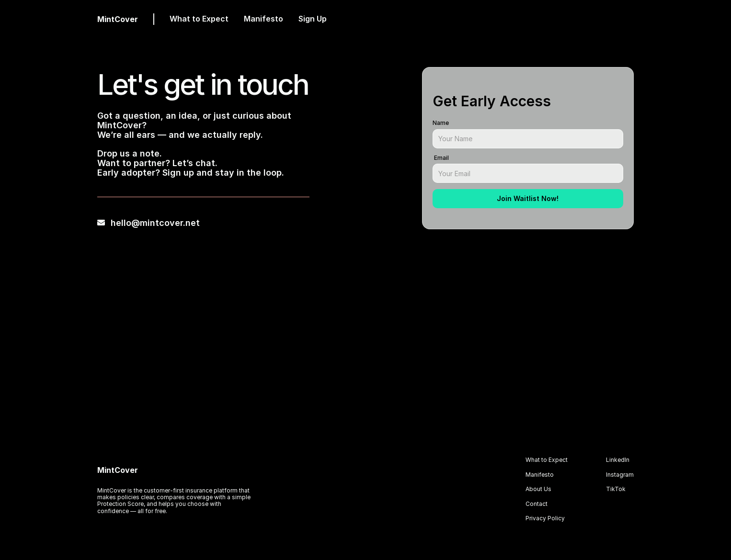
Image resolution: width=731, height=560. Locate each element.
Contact (537, 504)
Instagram (620, 475)
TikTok (616, 489)
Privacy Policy (545, 518)
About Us (538, 489)
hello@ (125, 223)
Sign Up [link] (313, 19)
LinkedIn (618, 460)
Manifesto (263, 19)
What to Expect (199, 19)
